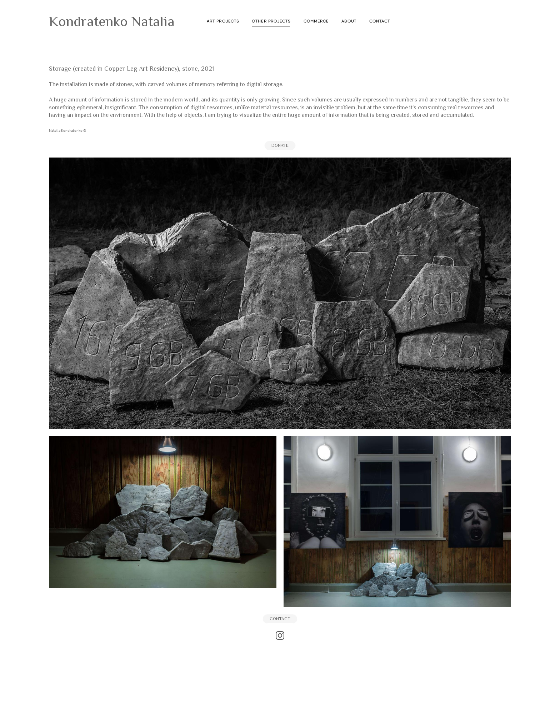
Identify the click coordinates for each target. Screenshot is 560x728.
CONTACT (380, 21)
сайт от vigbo (280, 712)
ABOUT (349, 21)
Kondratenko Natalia (112, 21)
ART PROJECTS (223, 21)
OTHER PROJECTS (271, 21)
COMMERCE (316, 21)
